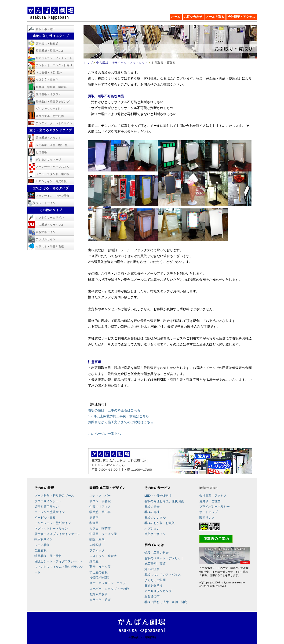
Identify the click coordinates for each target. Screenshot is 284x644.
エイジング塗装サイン (50, 512)
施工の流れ (152, 569)
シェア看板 (42, 545)
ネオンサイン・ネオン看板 (53, 196)
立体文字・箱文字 (47, 80)
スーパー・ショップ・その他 (109, 589)
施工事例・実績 (155, 564)
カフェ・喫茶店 (100, 529)
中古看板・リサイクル (50, 225)
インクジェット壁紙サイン (53, 523)
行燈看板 (41, 152)
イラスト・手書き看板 (50, 247)
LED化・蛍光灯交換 (158, 496)
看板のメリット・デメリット (164, 558)
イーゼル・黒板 (45, 518)
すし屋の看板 (98, 572)
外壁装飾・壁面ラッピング (53, 102)
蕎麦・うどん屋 (100, 567)
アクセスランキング (158, 591)
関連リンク (207, 518)
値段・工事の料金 (157, 553)
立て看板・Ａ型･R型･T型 (52, 145)
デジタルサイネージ (48, 160)
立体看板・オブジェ (48, 94)
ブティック (97, 550)
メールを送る (215, 17)
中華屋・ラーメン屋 (103, 534)
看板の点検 (152, 512)
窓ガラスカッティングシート (54, 58)
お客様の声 (152, 596)
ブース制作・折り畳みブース (54, 496)
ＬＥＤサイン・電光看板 (51, 181)
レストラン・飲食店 (103, 556)
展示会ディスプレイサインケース (57, 534)
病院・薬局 (97, 539)
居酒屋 (94, 518)
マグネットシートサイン (51, 529)
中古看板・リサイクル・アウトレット (122, 63)
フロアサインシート (48, 501)
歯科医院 (95, 545)
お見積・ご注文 (210, 501)
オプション (152, 529)
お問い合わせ (193, 17)
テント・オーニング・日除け (54, 65)
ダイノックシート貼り (50, 109)
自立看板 (40, 550)
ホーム (176, 17)
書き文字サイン (46, 232)
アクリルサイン (46, 239)
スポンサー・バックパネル (53, 167)
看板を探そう (153, 585)
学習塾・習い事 (100, 512)
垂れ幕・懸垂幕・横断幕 (51, 87)
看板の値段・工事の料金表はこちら (114, 410)
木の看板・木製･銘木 (49, 73)
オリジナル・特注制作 (50, 116)
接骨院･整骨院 (99, 578)
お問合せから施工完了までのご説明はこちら (121, 422)
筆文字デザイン (155, 534)
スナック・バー (100, 496)
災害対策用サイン (47, 507)
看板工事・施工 (46, 29)
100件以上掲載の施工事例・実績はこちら (118, 416)
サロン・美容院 (100, 501)
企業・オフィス (100, 507)
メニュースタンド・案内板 (53, 174)
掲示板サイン (44, 539)
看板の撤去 (152, 507)
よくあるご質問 (155, 580)
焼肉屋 (94, 561)
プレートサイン (46, 203)
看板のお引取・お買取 (160, 523)
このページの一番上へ (104, 434)
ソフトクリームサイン (50, 218)
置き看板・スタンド (48, 138)
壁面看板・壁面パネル (50, 51)
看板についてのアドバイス (163, 575)
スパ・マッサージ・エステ (108, 583)
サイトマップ (208, 512)
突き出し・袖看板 (47, 44)
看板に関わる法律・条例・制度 (166, 602)
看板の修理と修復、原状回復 (164, 501)
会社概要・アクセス (242, 17)
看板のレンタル (155, 518)
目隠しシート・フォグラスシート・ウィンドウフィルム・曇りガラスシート (59, 567)
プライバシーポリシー (215, 507)
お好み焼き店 (98, 594)
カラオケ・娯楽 (100, 600)
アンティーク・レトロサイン (54, 123)
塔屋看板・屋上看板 (48, 556)
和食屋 (94, 523)
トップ (88, 63)
